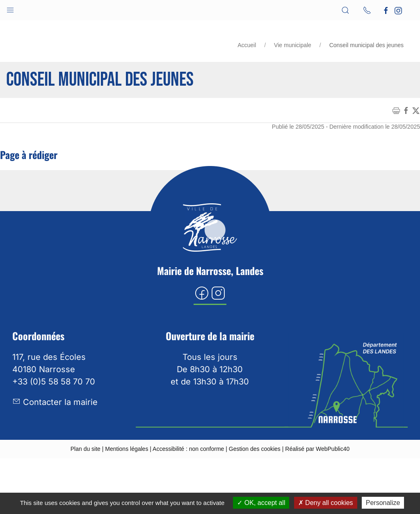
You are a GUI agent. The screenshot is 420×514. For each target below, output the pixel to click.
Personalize (383, 503)
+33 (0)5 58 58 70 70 (54, 382)
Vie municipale (293, 45)
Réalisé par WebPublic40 (317, 449)
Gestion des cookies (255, 449)
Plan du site (86, 449)
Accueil (247, 45)
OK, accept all (261, 503)
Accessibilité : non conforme (188, 449)
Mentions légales (127, 449)
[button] (10, 8)
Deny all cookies (326, 503)
